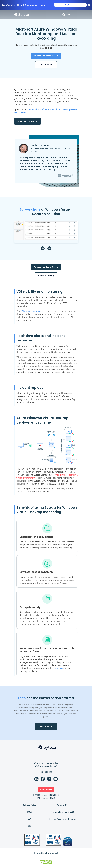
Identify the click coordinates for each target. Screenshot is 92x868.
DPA (30, 826)
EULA (30, 812)
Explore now (70, 5)
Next (49, 248)
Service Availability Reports (62, 819)
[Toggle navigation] (76, 15)
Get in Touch (46, 65)
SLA (30, 819)
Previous (43, 248)
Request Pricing (46, 276)
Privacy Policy (30, 805)
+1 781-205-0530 (46, 772)
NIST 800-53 (57, 668)
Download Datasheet (27, 121)
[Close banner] (89, 5)
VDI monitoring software (32, 311)
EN (69, 15)
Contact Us (46, 790)
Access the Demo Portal (46, 56)
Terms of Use (63, 805)
